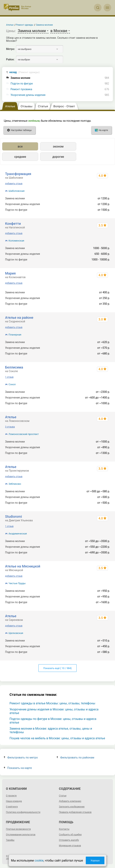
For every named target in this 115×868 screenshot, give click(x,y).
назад (25, 72)
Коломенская (16, 241)
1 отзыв (9, 377)
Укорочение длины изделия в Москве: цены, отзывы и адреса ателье (54, 711)
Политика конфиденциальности (23, 812)
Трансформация (18, 174)
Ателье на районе (19, 318)
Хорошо (95, 861)
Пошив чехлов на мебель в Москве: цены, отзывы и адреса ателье (57, 738)
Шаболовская (17, 191)
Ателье (11, 417)
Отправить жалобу (69, 840)
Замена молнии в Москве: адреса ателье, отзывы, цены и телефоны (51, 730)
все (20, 146)
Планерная (15, 335)
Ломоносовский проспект (24, 434)
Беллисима (14, 367)
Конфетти (13, 224)
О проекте (11, 796)
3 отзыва (10, 427)
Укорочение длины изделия (28, 95)
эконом (58, 146)
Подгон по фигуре (22, 84)
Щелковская (16, 633)
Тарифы (10, 840)
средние (20, 157)
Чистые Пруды (17, 583)
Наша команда (14, 801)
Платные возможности (18, 829)
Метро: (10, 49)
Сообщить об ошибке (70, 835)
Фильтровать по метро (21, 758)
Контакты (64, 829)
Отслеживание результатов (21, 835)
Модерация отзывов (70, 846)
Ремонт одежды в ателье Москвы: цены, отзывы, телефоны (52, 703)
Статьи (63, 796)
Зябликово (15, 484)
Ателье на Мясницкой (23, 566)
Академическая (18, 534)
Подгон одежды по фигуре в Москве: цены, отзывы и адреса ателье (53, 721)
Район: (10, 59)
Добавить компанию (70, 801)
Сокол (12, 384)
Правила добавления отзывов (75, 812)
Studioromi (13, 516)
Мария (10, 273)
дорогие (58, 157)
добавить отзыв (14, 184)
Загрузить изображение (72, 807)
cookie (39, 861)
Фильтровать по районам (75, 758)
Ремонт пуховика (21, 89)
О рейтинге (12, 807)
